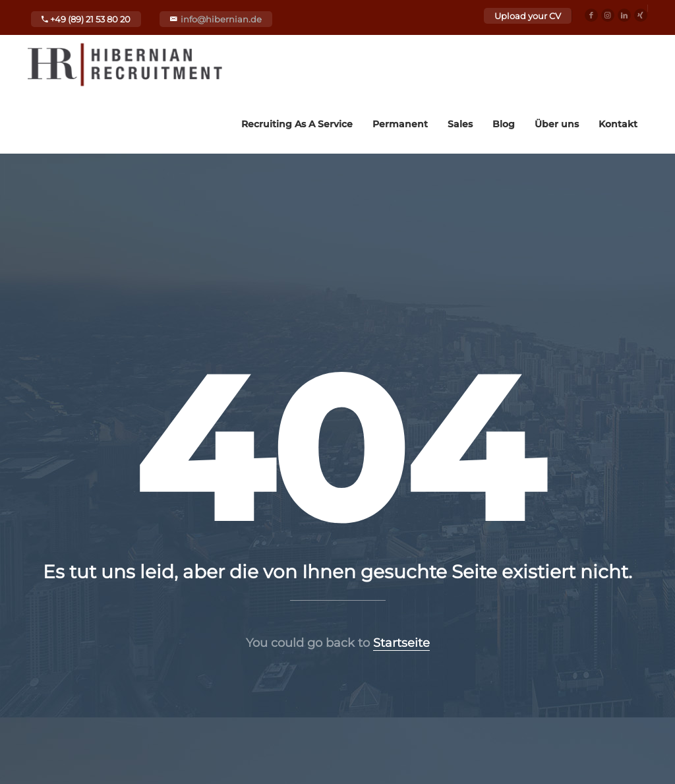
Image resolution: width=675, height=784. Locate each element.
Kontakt (618, 124)
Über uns (557, 124)
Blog (504, 124)
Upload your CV (528, 16)
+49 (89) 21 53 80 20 (86, 19)
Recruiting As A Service (297, 124)
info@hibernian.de (221, 19)
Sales (460, 124)
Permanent (400, 124)
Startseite (401, 643)
